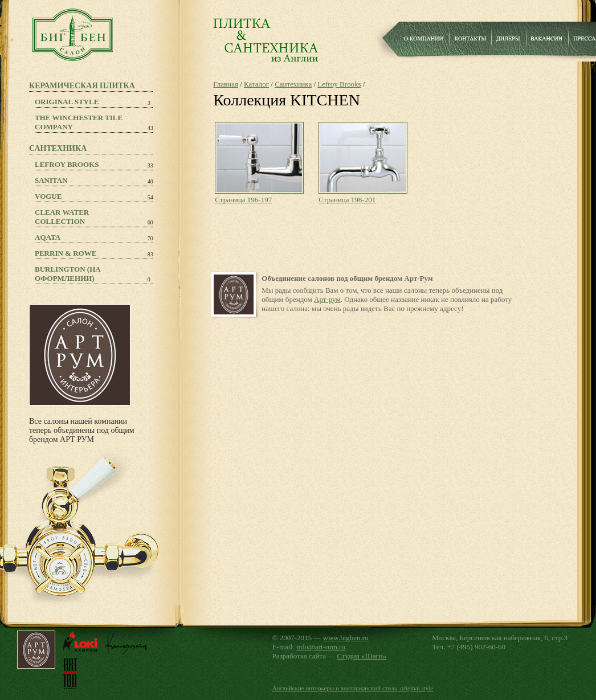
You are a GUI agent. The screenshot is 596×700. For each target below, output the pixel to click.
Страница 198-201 (347, 200)
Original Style (67, 102)
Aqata (48, 237)
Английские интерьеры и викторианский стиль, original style (353, 688)
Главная (226, 84)
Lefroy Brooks (67, 164)
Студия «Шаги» (362, 656)
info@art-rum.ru (321, 647)
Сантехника (293, 84)
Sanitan (51, 180)
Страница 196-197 (243, 200)
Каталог (256, 84)
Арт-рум (327, 299)
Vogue (48, 196)
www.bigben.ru (346, 638)
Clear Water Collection (62, 217)
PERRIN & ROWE (66, 253)
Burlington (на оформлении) (68, 274)
